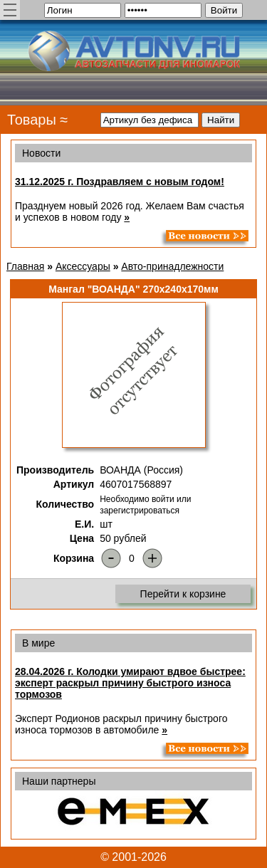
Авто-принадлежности (172, 266)
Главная (25, 266)
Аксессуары (83, 266)
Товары (32, 120)
